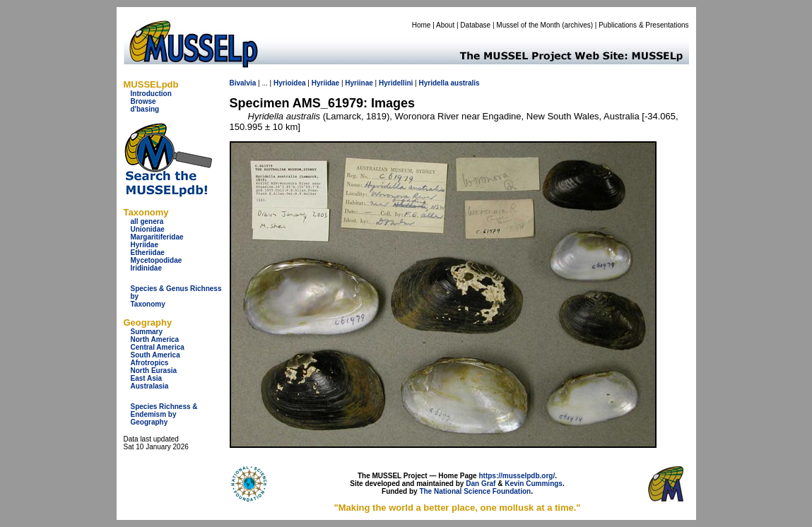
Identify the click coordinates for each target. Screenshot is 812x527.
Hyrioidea (290, 83)
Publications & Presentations (643, 25)
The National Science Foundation (475, 491)
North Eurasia (154, 371)
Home (422, 25)
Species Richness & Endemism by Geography (164, 414)
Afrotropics (150, 363)
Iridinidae (146, 268)
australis (465, 83)
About (445, 25)
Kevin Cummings (534, 484)
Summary (147, 332)
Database (475, 25)
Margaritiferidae (157, 237)
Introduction (151, 94)
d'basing (145, 109)
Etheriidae (148, 253)
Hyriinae (359, 83)
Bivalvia (243, 83)
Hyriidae (145, 245)
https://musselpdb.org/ (517, 476)
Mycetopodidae (157, 260)
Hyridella (433, 83)
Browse (143, 101)
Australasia (150, 386)
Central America (158, 347)
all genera (147, 221)
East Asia (147, 378)
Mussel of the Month (528, 25)
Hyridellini (396, 83)
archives (577, 25)
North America (155, 339)
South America (155, 355)
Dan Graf (481, 484)
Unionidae (148, 229)
